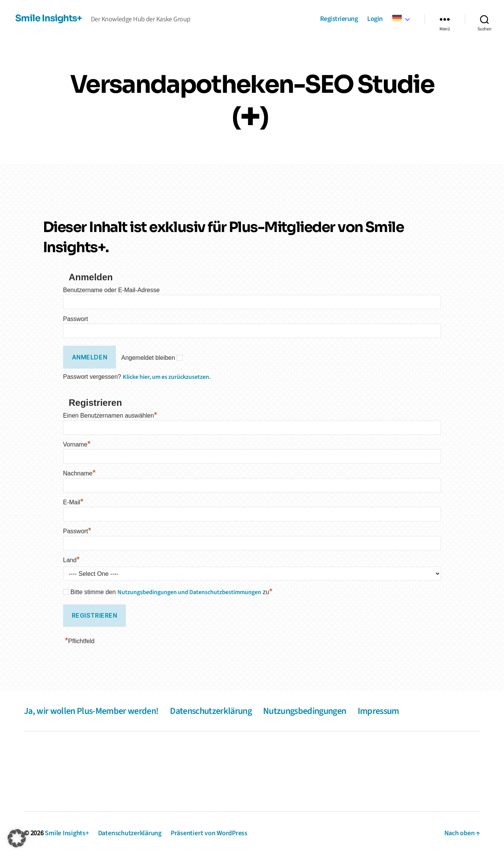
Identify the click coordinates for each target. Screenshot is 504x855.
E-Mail (73, 502)
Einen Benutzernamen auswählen (110, 416)
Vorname (77, 444)
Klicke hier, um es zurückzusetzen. (167, 377)
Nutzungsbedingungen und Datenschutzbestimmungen (189, 592)
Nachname (79, 473)
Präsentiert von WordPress (209, 833)
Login (375, 19)
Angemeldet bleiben (148, 358)
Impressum (378, 711)
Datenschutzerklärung (211, 711)
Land (71, 560)
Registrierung (339, 19)
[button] (17, 838)
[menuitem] (401, 18)
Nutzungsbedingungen (304, 711)
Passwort (76, 319)
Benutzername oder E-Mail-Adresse (111, 290)
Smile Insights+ (48, 18)
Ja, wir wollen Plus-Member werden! (91, 711)
